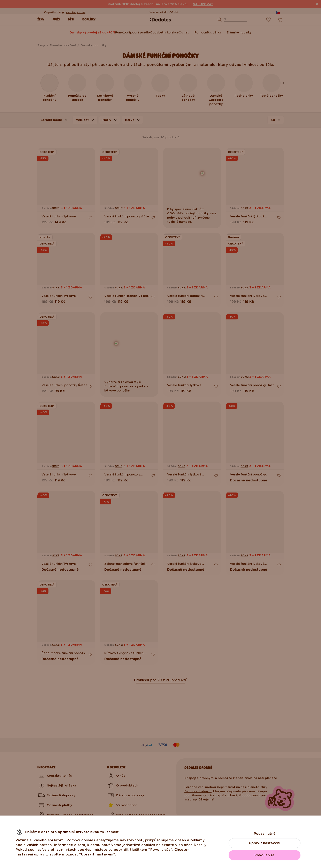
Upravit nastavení (265, 843)
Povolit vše (265, 855)
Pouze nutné (265, 834)
